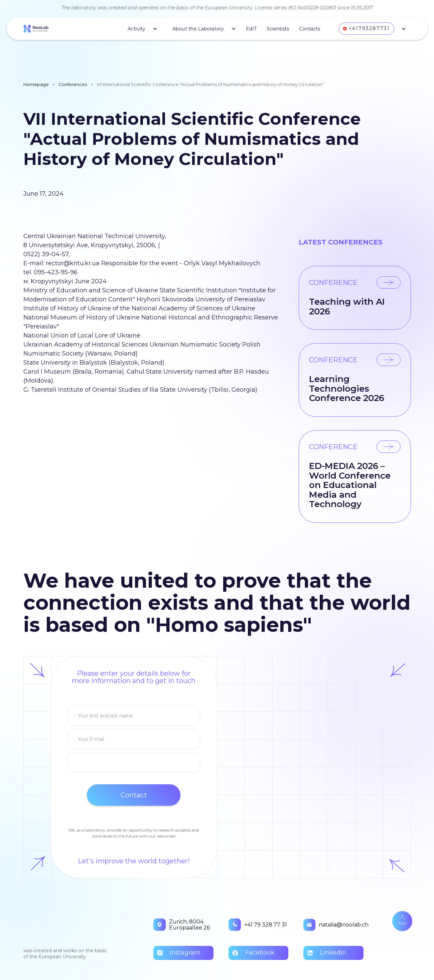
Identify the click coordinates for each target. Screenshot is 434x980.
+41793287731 (369, 28)
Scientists (278, 29)
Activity (137, 29)
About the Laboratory (198, 29)
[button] (140, 29)
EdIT (251, 29)
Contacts (310, 29)
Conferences (73, 84)
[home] (36, 29)
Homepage (36, 84)
